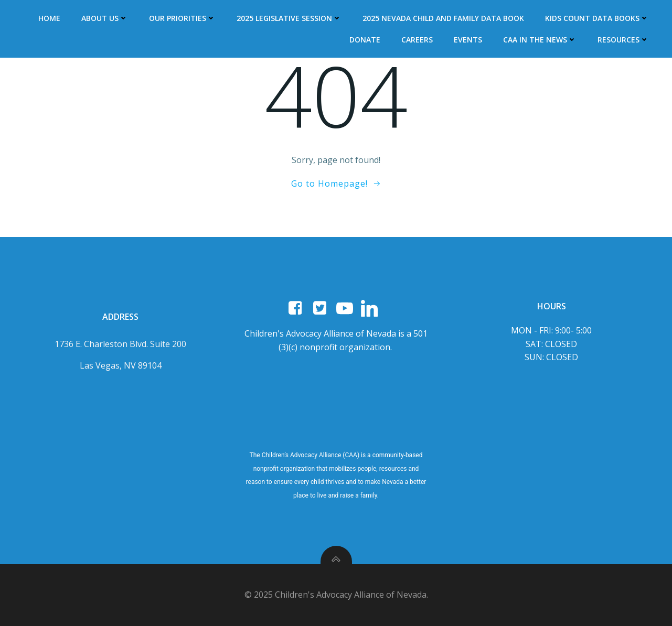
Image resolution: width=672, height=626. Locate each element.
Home (49, 18)
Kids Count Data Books (597, 18)
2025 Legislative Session (289, 18)
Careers (417, 40)
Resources (623, 40)
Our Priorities (182, 18)
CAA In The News (540, 40)
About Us (105, 18)
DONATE (365, 40)
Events (468, 40)
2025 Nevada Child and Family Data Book (443, 18)
